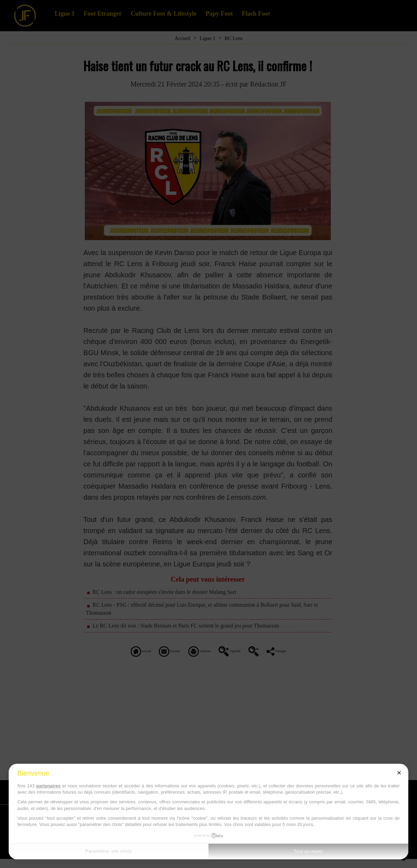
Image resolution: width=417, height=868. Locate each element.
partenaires (48, 786)
